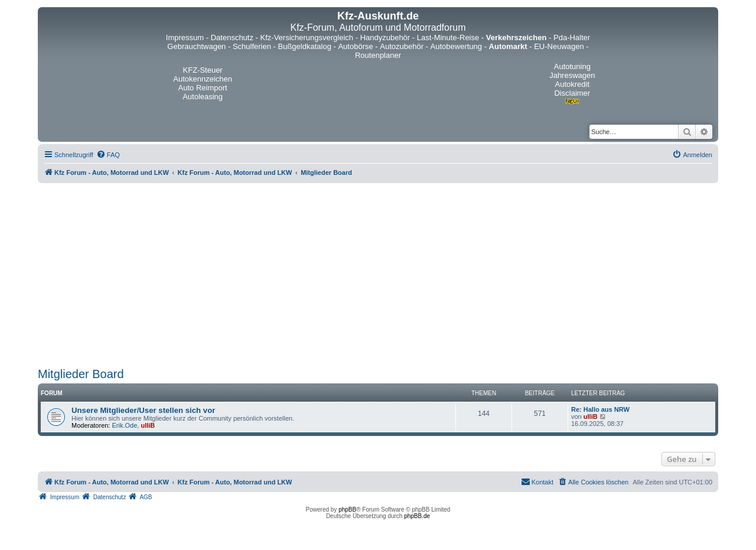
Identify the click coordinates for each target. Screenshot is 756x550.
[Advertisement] (378, 275)
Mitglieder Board (81, 374)
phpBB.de (417, 516)
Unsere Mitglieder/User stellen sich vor (143, 410)
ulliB (148, 425)
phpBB (347, 510)
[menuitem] (108, 155)
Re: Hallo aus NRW (600, 409)
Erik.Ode (125, 425)
